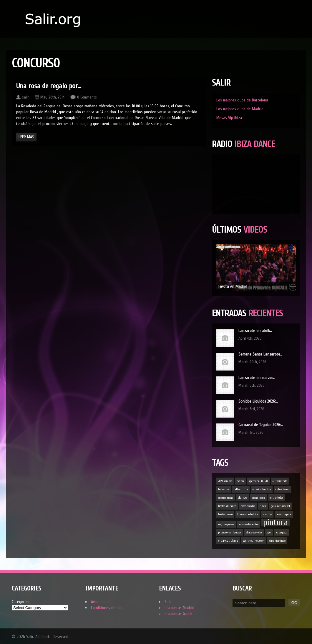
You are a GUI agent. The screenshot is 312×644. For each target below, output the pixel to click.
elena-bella (258, 498)
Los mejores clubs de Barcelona (242, 100)
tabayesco (282, 533)
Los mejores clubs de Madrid (240, 109)
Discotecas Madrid (179, 608)
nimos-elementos (249, 524)
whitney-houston (254, 541)
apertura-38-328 (258, 481)
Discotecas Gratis (179, 614)
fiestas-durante (227, 506)
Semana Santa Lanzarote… (260, 354)
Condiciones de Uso (107, 608)
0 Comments (87, 97)
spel (269, 533)
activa (240, 481)
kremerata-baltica (248, 514)
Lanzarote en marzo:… (257, 378)
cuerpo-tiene (226, 498)
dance (243, 498)
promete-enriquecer (230, 533)
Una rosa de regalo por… (49, 86)
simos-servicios (254, 533)
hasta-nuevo (225, 514)
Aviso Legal (100, 602)
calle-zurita (241, 489)
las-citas (267, 514)
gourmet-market (281, 506)
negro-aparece (226, 524)
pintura (276, 523)
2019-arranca (225, 481)
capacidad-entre (262, 489)
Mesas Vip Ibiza (229, 118)
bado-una (224, 489)
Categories (21, 602)
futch (263, 506)
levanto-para (284, 514)
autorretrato (280, 481)
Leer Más (26, 137)
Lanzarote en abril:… (255, 331)
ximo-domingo (277, 541)
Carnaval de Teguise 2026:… (261, 425)
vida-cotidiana (228, 541)
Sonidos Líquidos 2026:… (258, 401)
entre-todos (276, 498)
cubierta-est (283, 489)
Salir (168, 602)
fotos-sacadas (248, 506)
